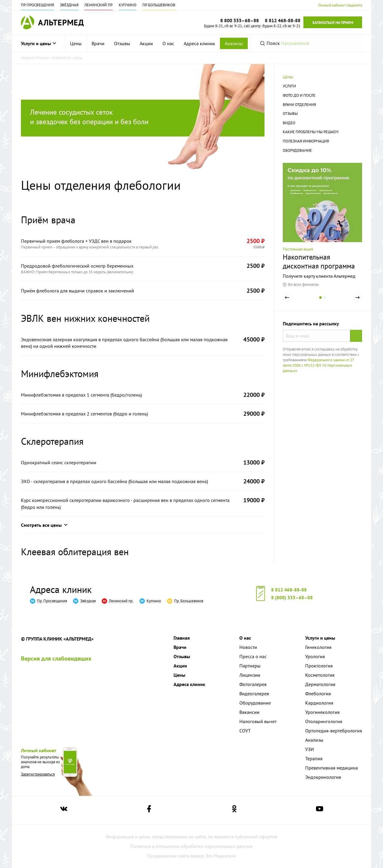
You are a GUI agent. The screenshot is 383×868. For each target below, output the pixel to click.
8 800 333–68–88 (240, 20)
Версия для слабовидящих (56, 658)
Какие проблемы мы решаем (311, 132)
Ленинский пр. (99, 5)
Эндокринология (323, 777)
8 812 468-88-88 (289, 590)
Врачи (98, 43)
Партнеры (250, 666)
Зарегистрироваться (38, 774)
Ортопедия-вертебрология (334, 731)
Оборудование (297, 150)
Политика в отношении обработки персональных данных (191, 846)
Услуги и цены (38, 43)
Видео (289, 123)
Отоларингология (324, 721)
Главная (182, 638)
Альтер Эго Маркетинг (213, 856)
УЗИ (310, 749)
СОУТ (245, 731)
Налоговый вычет (258, 721)
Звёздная (69, 5)
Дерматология (320, 684)
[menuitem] (76, 43)
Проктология (319, 666)
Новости (248, 647)
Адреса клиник (199, 43)
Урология (315, 656)
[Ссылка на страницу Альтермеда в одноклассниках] (234, 810)
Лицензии (250, 675)
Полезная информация (306, 141)
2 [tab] (325, 302)
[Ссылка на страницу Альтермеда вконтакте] (64, 810)
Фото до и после (299, 95)
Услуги (289, 86)
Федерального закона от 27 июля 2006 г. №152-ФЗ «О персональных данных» (318, 365)
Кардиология (319, 703)
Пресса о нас (253, 656)
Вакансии (249, 712)
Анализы (234, 43)
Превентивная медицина (332, 768)
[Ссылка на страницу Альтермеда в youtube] (320, 810)
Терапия (314, 758)
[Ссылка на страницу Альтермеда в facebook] (149, 810)
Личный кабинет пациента (340, 5)
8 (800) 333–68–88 (292, 597)
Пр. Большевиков (159, 5)
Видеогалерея (254, 694)
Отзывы (122, 43)
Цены (76, 43)
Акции (146, 43)
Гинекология (318, 647)
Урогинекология (322, 712)
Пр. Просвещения (37, 5)
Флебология (318, 694)
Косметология (320, 675)
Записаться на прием (333, 23)
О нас (168, 43)
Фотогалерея (253, 684)
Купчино (128, 5)
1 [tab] (320, 302)
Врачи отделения (299, 105)
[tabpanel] (322, 225)
